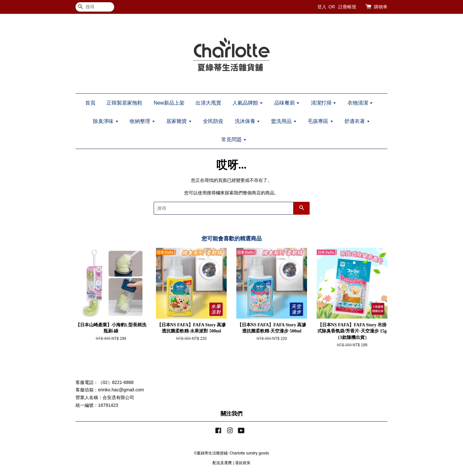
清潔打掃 (324, 103)
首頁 (90, 103)
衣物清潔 (360, 103)
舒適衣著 (357, 121)
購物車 (381, 7)
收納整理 (142, 121)
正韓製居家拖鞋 (124, 103)
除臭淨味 (106, 121)
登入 (322, 7)
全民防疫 (213, 121)
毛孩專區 (320, 121)
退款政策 (243, 463)
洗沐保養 (247, 121)
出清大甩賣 (208, 103)
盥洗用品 (284, 121)
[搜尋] (95, 7)
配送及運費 (222, 463)
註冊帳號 (347, 7)
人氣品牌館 (248, 103)
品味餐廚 (287, 103)
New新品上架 (169, 103)
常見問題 (234, 140)
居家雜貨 (179, 121)
